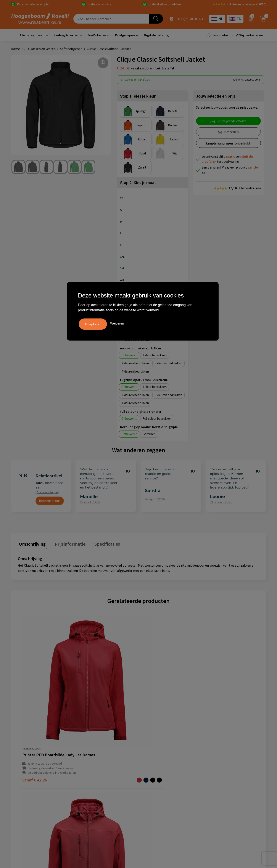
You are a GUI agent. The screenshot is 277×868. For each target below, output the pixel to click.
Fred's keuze (97, 35)
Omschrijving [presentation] (31, 543)
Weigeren (117, 323)
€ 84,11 (210, 703)
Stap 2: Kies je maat (138, 182)
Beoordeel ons (50, 501)
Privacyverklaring (157, 766)
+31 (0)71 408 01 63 (189, 19)
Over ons (87, 752)
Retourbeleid (90, 785)
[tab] (31, 544)
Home (15, 49)
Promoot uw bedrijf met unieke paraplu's (230, 775)
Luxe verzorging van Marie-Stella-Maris (236, 792)
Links (84, 772)
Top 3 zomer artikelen (224, 759)
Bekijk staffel (165, 68)
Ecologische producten (224, 785)
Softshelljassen (71, 49)
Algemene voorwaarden (161, 752)
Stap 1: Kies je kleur (138, 96)
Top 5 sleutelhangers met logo (230, 766)
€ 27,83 (155, 706)
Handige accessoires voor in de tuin (233, 752)
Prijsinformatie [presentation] (66, 543)
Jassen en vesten (43, 49)
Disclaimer (152, 772)
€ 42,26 (35, 706)
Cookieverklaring (157, 759)
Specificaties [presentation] (101, 543)
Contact (87, 766)
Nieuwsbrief (89, 779)
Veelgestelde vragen (96, 759)
